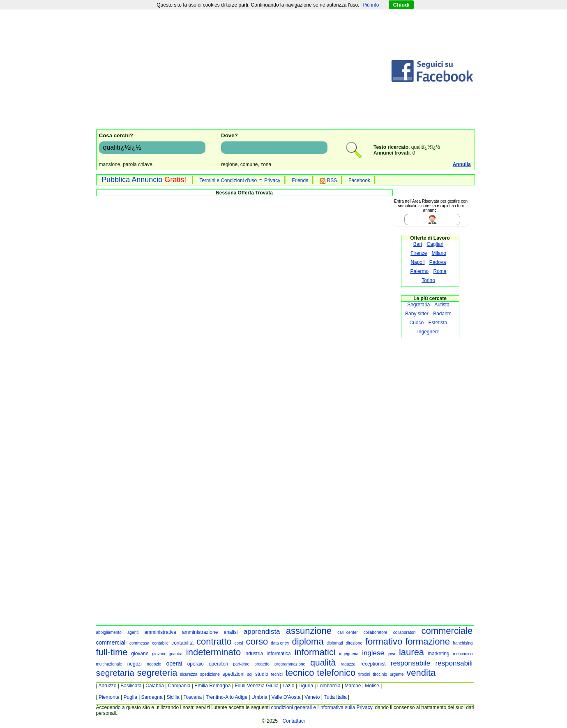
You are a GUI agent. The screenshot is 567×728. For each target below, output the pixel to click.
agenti (133, 632)
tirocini (364, 674)
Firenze (419, 253)
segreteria (157, 673)
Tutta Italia (335, 697)
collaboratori (404, 632)
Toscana (192, 697)
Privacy (272, 180)
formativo (384, 641)
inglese (373, 653)
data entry (280, 643)
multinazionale (109, 664)
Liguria (306, 686)
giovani (159, 654)
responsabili (454, 663)
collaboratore (376, 632)
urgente (397, 674)
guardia (176, 654)
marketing (439, 654)
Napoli (417, 262)
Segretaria (418, 305)
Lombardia (329, 686)
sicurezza (189, 674)
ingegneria (349, 654)
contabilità (182, 643)
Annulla (462, 164)
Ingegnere (428, 332)
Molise (372, 686)
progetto (262, 664)
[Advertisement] (243, 71)
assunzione (309, 631)
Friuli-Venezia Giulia (257, 686)
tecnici (277, 674)
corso (257, 641)
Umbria (259, 697)
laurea (411, 652)
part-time (241, 664)
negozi (135, 664)
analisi (231, 632)
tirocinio (380, 674)
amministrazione (200, 632)
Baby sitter (417, 314)
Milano (439, 253)
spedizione (210, 674)
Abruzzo (107, 686)
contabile (160, 643)
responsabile (410, 663)
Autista (442, 305)
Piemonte (109, 697)
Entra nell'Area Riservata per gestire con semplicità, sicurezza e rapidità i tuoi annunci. (431, 206)
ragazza (348, 664)
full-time (112, 652)
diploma (308, 641)
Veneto (312, 697)
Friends (300, 180)
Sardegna (152, 697)
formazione (428, 641)
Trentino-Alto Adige (227, 697)
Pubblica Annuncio (144, 180)
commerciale (447, 631)
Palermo (419, 271)
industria (254, 654)
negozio (154, 664)
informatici (315, 652)
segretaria (115, 673)
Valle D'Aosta (286, 697)
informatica (279, 654)
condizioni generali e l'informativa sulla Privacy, (323, 707)
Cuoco (416, 323)
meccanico (463, 654)
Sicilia (173, 697)
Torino (428, 280)
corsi (239, 643)
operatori (218, 664)
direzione (354, 643)
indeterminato (213, 652)
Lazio (289, 686)
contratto (214, 641)
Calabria (155, 686)
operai (174, 663)
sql (250, 674)
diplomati (335, 643)
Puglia (130, 697)
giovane (140, 654)
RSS (328, 180)
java (392, 654)
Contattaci (294, 721)
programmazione (290, 664)
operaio (196, 664)
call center (347, 632)
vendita (421, 673)
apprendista (262, 632)
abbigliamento (109, 632)
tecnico (300, 673)
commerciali (112, 642)
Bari (418, 244)
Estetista (438, 323)
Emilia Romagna (212, 686)
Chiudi (401, 5)
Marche (353, 686)
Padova (438, 262)
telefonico (336, 673)
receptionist (373, 664)
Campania (179, 686)
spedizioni (233, 674)
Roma (440, 271)
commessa (139, 643)
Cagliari (435, 244)
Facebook (359, 180)
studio (262, 674)
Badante (442, 314)
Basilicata (131, 686)
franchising (463, 643)
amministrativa (160, 632)
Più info (371, 5)
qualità (323, 662)
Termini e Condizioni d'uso (228, 180)
